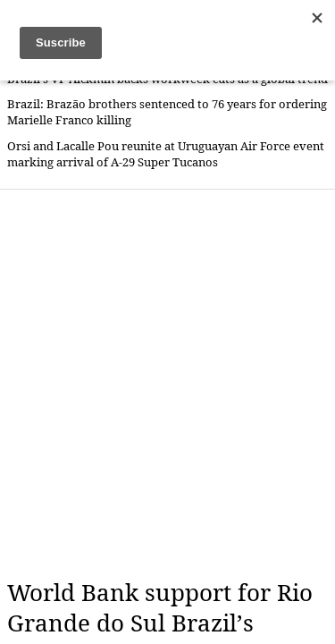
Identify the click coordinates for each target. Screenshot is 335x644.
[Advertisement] (167, 384)
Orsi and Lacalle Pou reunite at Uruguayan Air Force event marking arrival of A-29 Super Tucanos (166, 154)
